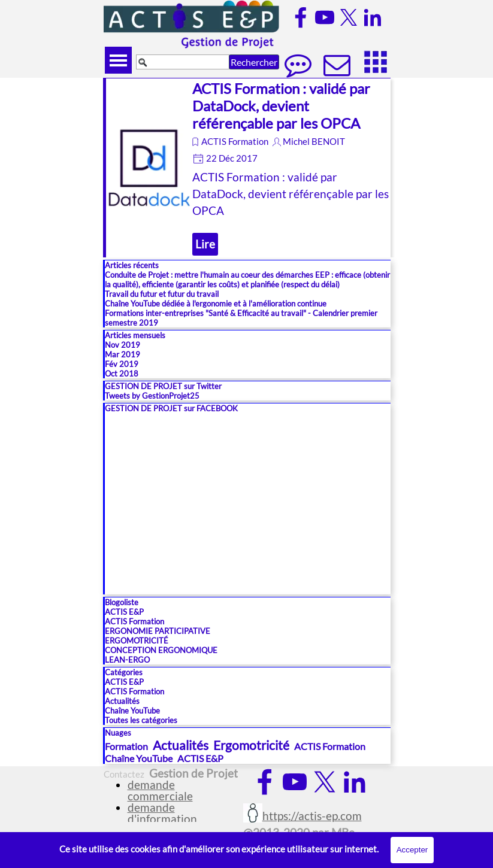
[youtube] (325, 17)
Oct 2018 (122, 374)
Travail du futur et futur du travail (162, 294)
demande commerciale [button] (160, 790)
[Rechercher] (183, 62)
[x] (349, 17)
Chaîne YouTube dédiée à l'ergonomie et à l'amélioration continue (216, 304)
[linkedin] (373, 17)
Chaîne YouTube (132, 711)
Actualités (122, 701)
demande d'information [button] (162, 813)
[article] (247, 168)
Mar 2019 (123, 354)
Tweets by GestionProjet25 (152, 396)
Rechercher (254, 62)
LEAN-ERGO (127, 660)
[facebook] (301, 17)
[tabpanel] (311, 822)
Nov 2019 (123, 345)
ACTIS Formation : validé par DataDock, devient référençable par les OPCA (281, 106)
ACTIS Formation (235, 142)
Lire (205, 244)
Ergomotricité (251, 745)
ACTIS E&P (124, 612)
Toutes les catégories (141, 720)
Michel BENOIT (314, 142)
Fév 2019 (122, 364)
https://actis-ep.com (312, 816)
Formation (126, 746)
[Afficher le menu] (118, 60)
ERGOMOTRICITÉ (137, 641)
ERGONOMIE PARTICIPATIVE (158, 631)
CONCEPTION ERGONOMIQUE (161, 650)
